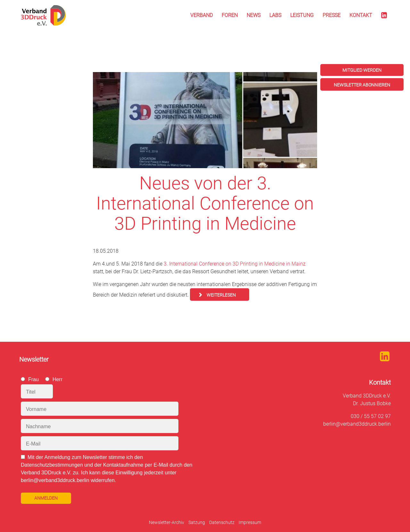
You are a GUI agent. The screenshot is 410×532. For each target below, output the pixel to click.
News (254, 15)
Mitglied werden (362, 70)
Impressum (250, 522)
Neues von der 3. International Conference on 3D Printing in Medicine (205, 203)
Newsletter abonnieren (362, 85)
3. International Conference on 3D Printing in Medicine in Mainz (235, 264)
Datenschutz (222, 522)
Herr (57, 379)
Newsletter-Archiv (167, 522)
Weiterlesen (221, 295)
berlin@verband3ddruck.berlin (357, 424)
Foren (230, 15)
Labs (275, 15)
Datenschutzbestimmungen (52, 465)
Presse (332, 15)
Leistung (302, 15)
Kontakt (361, 15)
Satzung (197, 522)
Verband (201, 15)
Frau (33, 379)
